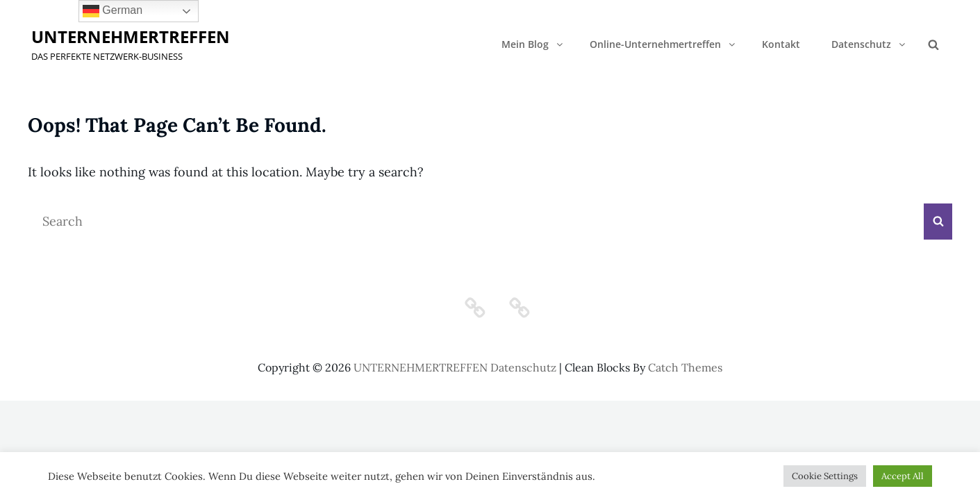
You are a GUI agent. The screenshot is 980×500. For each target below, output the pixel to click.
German (113, 11)
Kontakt (781, 44)
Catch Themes (685, 367)
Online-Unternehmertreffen (663, 44)
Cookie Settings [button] (825, 476)
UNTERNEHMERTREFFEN (131, 36)
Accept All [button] (903, 476)
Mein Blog (533, 44)
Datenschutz (869, 44)
